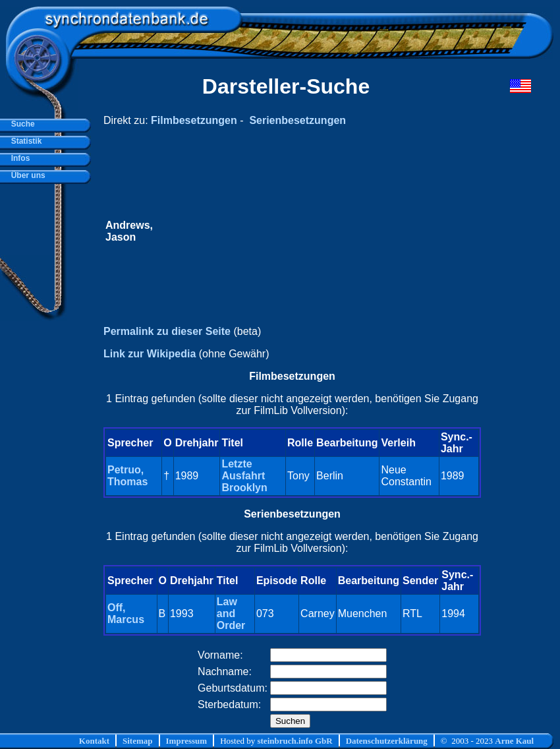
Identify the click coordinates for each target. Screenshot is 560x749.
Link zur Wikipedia (150, 354)
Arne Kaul (514, 741)
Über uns (26, 175)
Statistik (24, 141)
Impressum (187, 741)
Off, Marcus (126, 614)
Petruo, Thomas (127, 476)
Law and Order (231, 614)
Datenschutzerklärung (387, 741)
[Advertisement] (317, 231)
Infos (18, 158)
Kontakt (94, 741)
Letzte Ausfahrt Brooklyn (244, 476)
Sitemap (138, 741)
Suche (21, 124)
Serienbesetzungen (297, 120)
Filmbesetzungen (194, 120)
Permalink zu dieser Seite (167, 331)
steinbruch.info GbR (294, 741)
